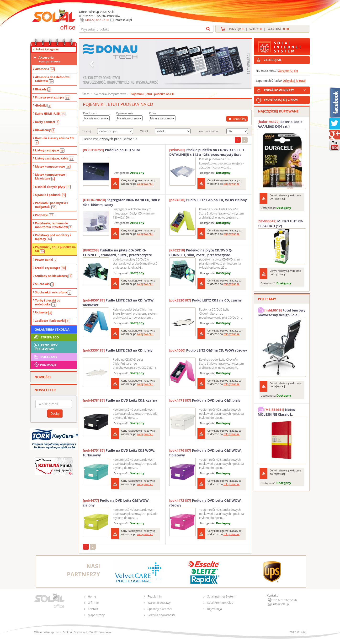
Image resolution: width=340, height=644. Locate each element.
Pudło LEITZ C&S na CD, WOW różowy (208, 350)
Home (92, 596)
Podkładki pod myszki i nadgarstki (51, 205)
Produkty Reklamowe (45, 347)
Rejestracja (215, 609)
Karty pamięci (47, 122)
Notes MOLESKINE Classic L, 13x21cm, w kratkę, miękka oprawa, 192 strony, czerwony (280, 411)
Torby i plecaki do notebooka (48, 302)
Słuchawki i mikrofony (53, 292)
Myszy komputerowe (53, 167)
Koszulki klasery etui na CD (54, 140)
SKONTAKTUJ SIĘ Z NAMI (281, 100)
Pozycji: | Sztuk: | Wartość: (259, 29)
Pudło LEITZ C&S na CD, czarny (206, 300)
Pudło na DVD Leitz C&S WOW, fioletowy (205, 453)
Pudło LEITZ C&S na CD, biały (118, 350)
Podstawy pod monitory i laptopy (53, 237)
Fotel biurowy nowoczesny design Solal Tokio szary (282, 312)
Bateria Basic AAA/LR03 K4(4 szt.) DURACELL (280, 124)
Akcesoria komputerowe (49, 59)
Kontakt (93, 609)
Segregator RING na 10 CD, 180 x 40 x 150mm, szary (121, 202)
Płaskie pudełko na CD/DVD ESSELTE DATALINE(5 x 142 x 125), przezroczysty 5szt (207, 152)
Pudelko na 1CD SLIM (111, 150)
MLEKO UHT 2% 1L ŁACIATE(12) (280, 223)
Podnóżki (45, 215)
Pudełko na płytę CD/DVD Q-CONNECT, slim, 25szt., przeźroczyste (201, 253)
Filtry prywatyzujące (53, 97)
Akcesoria (45, 69)
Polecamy (45, 357)
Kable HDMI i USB (50, 114)
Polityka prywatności (161, 615)
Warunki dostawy (159, 603)
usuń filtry (237, 119)
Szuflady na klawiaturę (53, 276)
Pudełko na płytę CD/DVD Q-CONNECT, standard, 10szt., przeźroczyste (117, 253)
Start (86, 94)
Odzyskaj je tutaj (294, 81)
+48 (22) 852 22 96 (97, 20)
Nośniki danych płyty (53, 187)
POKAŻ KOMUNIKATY (286, 89)
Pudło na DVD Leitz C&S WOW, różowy (205, 503)
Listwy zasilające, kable (55, 158)
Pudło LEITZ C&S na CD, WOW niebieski (118, 303)
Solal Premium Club (220, 603)
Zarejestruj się (288, 71)
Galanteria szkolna (52, 329)
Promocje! (45, 365)
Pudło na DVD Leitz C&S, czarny (120, 400)
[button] (92, 64)
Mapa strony (96, 615)
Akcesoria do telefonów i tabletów (53, 79)
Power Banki (46, 260)
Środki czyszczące (50, 268)
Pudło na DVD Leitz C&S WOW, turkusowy (119, 453)
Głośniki (43, 106)
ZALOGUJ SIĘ (273, 60)
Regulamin (155, 596)
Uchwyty (43, 312)
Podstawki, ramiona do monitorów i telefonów (54, 225)
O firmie (93, 603)
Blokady (43, 89)
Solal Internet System (221, 596)
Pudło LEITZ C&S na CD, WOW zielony (208, 200)
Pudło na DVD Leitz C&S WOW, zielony (116, 503)
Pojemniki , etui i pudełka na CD (55, 249)
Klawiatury (45, 130)
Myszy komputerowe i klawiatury (51, 177)
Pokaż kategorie (47, 49)
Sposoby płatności (160, 609)
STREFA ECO (46, 337)
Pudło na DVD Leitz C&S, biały (205, 400)
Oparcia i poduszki (50, 195)
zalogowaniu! (145, 184)
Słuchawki (44, 284)
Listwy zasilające (50, 150)
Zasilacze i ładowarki (53, 321)
